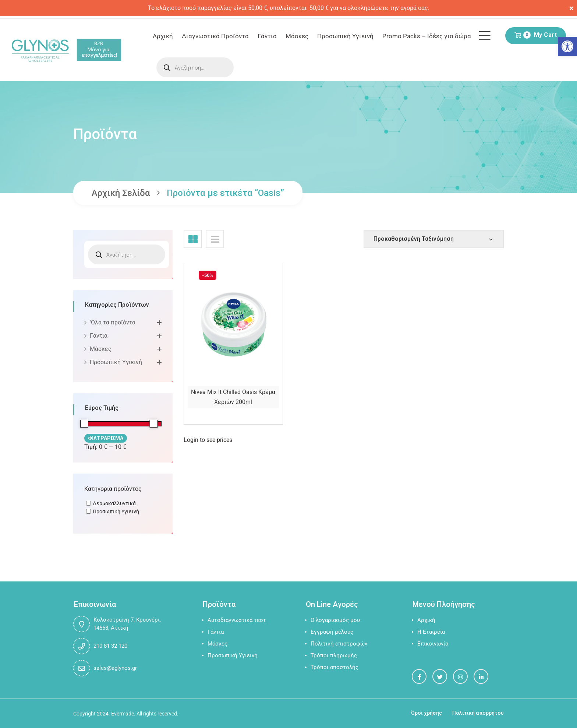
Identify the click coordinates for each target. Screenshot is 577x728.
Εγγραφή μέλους (332, 632)
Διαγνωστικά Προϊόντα (215, 36)
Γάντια (267, 36)
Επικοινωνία (433, 644)
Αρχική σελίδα (121, 193)
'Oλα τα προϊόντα (113, 322)
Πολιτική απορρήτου (478, 713)
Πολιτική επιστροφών (339, 644)
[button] (567, 46)
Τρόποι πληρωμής (334, 655)
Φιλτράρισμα (106, 438)
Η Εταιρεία (431, 632)
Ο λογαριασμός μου (335, 620)
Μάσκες (297, 36)
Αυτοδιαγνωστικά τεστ (237, 620)
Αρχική (163, 36)
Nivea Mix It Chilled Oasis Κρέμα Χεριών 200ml (233, 397)
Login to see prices (208, 440)
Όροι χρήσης (426, 713)
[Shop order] (434, 239)
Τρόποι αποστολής (334, 667)
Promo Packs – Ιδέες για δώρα (427, 36)
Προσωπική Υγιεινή (345, 36)
